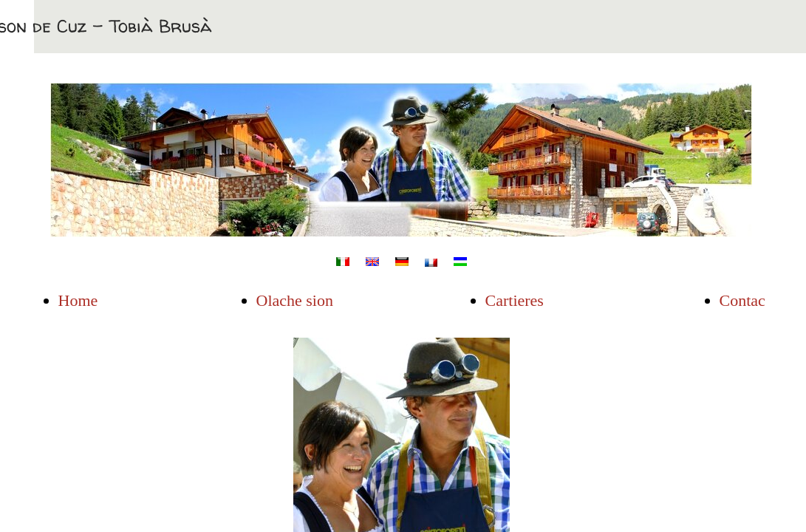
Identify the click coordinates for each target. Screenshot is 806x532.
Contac (742, 300)
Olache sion (295, 300)
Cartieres (515, 300)
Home (78, 300)
